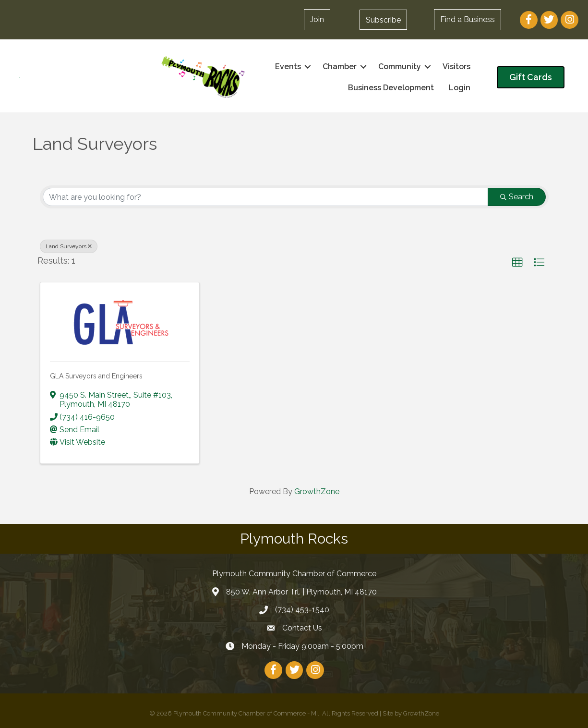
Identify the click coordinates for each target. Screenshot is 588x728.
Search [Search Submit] (517, 197)
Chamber (340, 67)
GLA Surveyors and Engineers (96, 376)
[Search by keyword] (265, 197)
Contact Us (302, 628)
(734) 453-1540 (302, 610)
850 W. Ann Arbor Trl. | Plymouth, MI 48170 (301, 592)
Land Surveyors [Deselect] (69, 246)
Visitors (456, 67)
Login (460, 88)
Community (400, 67)
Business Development (391, 88)
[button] (317, 20)
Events (288, 67)
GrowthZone (317, 491)
